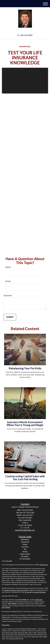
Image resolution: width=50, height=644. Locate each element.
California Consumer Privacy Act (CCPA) (16, 590)
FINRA (37, 600)
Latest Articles (25, 554)
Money (25, 552)
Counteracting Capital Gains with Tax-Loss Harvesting (25, 478)
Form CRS (9, 561)
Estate (25, 544)
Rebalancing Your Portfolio (25, 368)
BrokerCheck (44, 565)
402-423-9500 (25, 35)
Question (8, 296)
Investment (25, 542)
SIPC (41, 600)
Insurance (25, 547)
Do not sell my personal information (35, 592)
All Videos (25, 556)
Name (8, 267)
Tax (25, 549)
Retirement (25, 540)
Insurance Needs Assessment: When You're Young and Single (25, 424)
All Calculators (25, 559)
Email (8, 281)
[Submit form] (10, 317)
